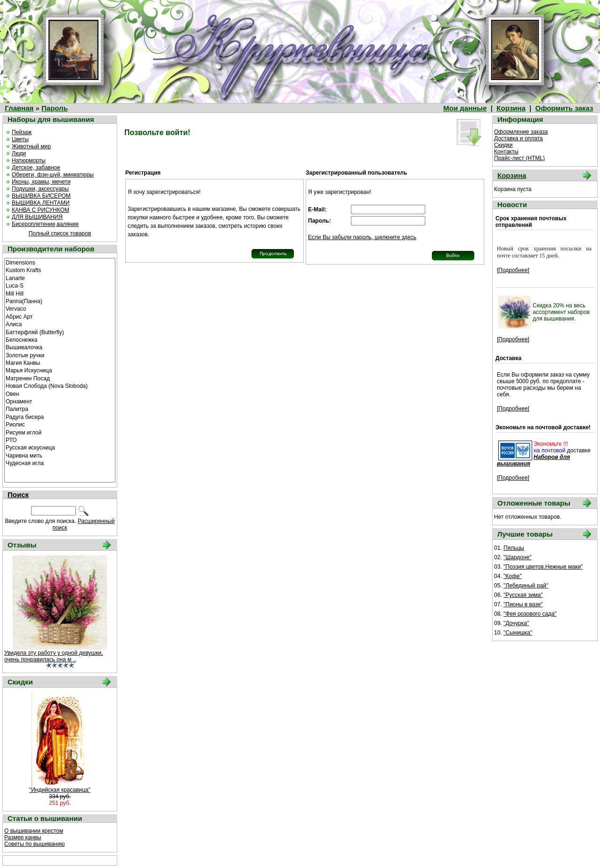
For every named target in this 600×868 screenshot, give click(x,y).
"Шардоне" (518, 557)
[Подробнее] (513, 270)
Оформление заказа (521, 132)
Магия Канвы (60, 362)
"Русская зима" (523, 595)
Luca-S (60, 285)
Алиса (60, 324)
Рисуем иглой (60, 432)
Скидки (503, 145)
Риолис (60, 424)
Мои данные (465, 108)
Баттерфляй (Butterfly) (60, 332)
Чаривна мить (60, 455)
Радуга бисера (60, 417)
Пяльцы (514, 548)
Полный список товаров (60, 233)
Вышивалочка (60, 347)
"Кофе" (513, 576)
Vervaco (60, 308)
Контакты (506, 152)
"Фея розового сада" (530, 614)
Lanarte (60, 278)
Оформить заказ (564, 108)
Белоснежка (60, 339)
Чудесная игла (60, 463)
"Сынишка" (518, 633)
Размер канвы (23, 837)
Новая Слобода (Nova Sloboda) (60, 386)
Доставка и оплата (519, 138)
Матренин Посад (60, 378)
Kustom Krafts (60, 270)
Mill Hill (60, 293)
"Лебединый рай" (526, 586)
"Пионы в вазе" (523, 604)
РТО (60, 440)
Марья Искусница (60, 370)
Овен (60, 394)
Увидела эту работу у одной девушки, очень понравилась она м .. (54, 656)
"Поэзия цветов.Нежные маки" (543, 567)
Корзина (511, 108)
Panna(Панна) (60, 301)
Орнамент (60, 401)
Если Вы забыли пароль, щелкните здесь (362, 237)
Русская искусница (60, 447)
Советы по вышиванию (34, 844)
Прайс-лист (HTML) (519, 158)
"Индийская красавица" (60, 790)
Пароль (55, 108)
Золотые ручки (60, 355)
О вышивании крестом (34, 831)
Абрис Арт (60, 316)
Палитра (60, 409)
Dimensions (60, 262)
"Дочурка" (516, 623)
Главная (19, 108)
